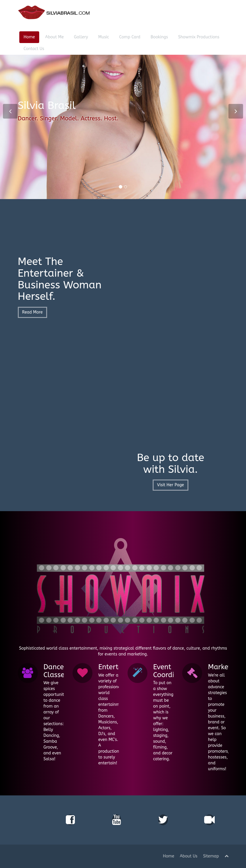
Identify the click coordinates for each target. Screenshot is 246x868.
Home (29, 37)
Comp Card (130, 37)
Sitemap (211, 856)
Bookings (159, 37)
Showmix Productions (199, 37)
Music (104, 37)
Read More (32, 314)
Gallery (81, 37)
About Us (189, 856)
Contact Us (34, 49)
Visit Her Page (171, 485)
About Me (54, 37)
